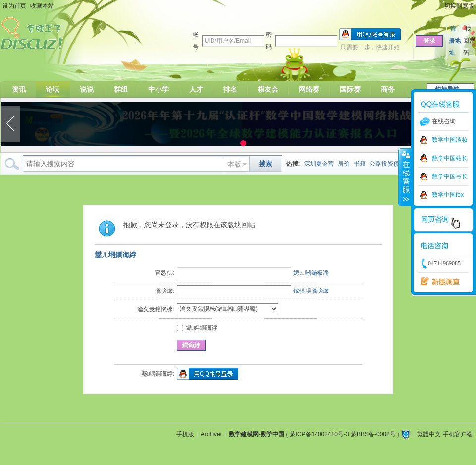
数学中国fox (448, 195)
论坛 (53, 89)
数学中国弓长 (450, 176)
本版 (234, 164)
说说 (87, 89)
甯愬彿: (165, 273)
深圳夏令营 (319, 164)
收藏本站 (42, 6)
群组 (121, 89)
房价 (344, 164)
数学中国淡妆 (450, 140)
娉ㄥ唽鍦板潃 (311, 273)
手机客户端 (458, 434)
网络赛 (309, 89)
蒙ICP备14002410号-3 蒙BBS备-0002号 (343, 434)
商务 (388, 89)
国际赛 (350, 89)
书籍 (360, 164)
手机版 (185, 434)
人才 (196, 89)
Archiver (212, 434)
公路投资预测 (387, 164)
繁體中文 (429, 434)
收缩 (405, 177)
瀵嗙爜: (165, 291)
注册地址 (455, 41)
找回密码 (469, 41)
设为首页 (14, 6)
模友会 (268, 89)
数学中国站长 (450, 158)
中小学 (159, 89)
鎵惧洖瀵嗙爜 (311, 291)
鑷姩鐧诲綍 (197, 328)
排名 (230, 89)
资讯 (19, 89)
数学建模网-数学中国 (257, 434)
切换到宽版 (459, 6)
